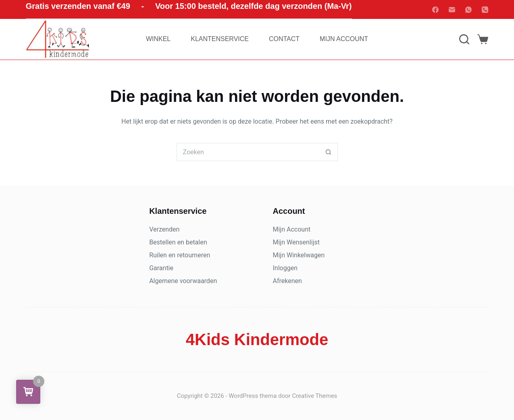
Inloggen (285, 268)
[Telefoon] (485, 10)
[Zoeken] (464, 39)
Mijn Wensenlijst (296, 242)
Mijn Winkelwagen (299, 255)
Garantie (161, 268)
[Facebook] (435, 10)
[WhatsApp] (468, 10)
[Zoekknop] (329, 152)
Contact (284, 39)
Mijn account (344, 39)
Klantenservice (220, 39)
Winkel (158, 39)
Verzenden (164, 229)
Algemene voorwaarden (183, 281)
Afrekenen (287, 281)
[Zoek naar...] (248, 152)
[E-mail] (452, 10)
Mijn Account (292, 229)
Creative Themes (314, 396)
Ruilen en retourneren (180, 255)
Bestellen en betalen (178, 242)
